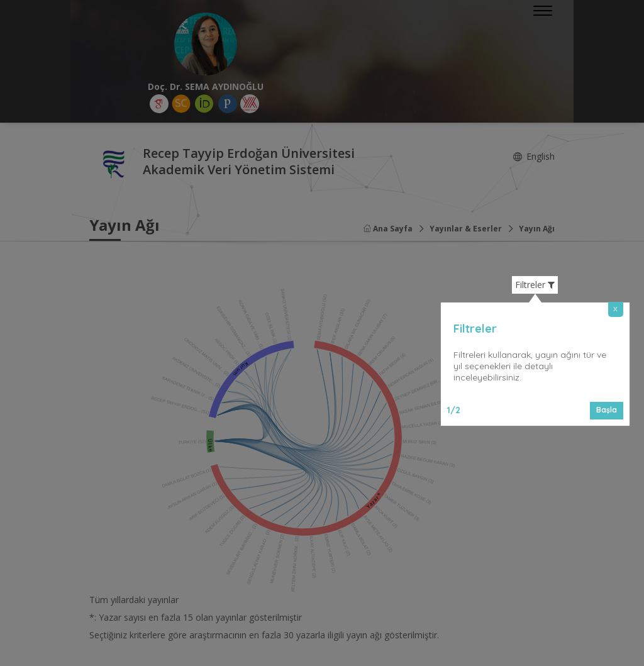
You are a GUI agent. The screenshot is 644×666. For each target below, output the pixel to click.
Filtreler (535, 285)
